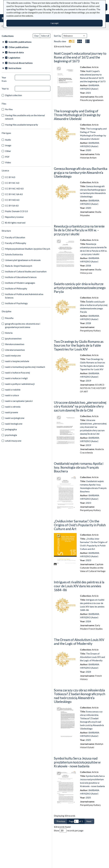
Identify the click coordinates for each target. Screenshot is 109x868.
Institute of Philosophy (16, 288)
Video (8, 162)
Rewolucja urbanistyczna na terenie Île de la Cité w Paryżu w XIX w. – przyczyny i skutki (79, 230)
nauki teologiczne (14, 424)
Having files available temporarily (22, 125)
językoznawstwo (13, 338)
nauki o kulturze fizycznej (17, 373)
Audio (8, 140)
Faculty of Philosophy (16, 243)
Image (8, 145)
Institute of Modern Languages (20, 283)
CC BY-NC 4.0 (12, 183)
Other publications (19, 47)
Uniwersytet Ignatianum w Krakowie (23, 260)
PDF (7, 157)
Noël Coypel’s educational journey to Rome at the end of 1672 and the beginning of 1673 (80, 57)
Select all (45, 36)
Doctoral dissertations (21, 63)
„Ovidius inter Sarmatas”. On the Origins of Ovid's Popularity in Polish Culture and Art (80, 525)
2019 (88, 381)
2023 (88, 503)
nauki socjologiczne (15, 418)
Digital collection (13, 95)
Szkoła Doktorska (14, 254)
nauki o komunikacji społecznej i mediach (25, 367)
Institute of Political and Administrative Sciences (24, 296)
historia (9, 333)
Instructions (15, 68)
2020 (88, 150)
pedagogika (11, 429)
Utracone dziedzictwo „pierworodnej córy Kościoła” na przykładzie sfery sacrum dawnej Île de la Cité (80, 406)
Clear (36, 36)
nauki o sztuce (12, 395)
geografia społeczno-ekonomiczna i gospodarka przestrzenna (23, 325)
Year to (5, 89)
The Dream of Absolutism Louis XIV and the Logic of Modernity (79, 642)
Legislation (14, 58)
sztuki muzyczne (13, 441)
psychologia (11, 435)
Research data (16, 52)
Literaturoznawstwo (15, 350)
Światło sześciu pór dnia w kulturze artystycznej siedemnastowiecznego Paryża (80, 288)
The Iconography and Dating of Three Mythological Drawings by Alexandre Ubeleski (77, 115)
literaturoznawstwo (15, 344)
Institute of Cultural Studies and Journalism (26, 271)
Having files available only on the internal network (25, 117)
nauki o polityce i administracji (20, 384)
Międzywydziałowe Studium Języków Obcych (28, 249)
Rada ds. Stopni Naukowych (19, 266)
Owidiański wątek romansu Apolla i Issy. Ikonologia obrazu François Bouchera (79, 467)
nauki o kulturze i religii (16, 378)
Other (8, 151)
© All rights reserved (15, 223)
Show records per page (69, 831)
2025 (88, 740)
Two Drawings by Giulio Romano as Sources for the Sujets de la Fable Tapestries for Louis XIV (79, 345)
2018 (88, 265)
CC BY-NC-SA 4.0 (14, 194)
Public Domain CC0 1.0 (16, 211)
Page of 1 (76, 821)
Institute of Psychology (16, 303)
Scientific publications (20, 42)
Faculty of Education (15, 237)
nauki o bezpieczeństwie (17, 361)
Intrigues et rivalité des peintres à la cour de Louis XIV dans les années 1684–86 (79, 586)
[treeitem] (26, 42)
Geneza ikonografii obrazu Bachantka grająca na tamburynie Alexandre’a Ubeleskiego (81, 172)
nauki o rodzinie (13, 390)
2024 (88, 621)
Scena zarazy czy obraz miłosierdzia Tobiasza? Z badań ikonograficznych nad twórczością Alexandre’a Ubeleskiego (80, 696)
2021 (88, 93)
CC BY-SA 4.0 (12, 206)
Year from (4, 79)
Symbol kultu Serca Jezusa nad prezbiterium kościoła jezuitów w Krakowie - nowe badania (77, 762)
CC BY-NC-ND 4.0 (14, 188)
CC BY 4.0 (10, 177)
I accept (55, 23)
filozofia (9, 318)
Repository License (14, 217)
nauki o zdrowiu (13, 407)
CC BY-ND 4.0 (12, 200)
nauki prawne (12, 412)
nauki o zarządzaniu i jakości (19, 401)
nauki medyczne (13, 355)
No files (9, 109)
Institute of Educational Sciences (21, 277)
